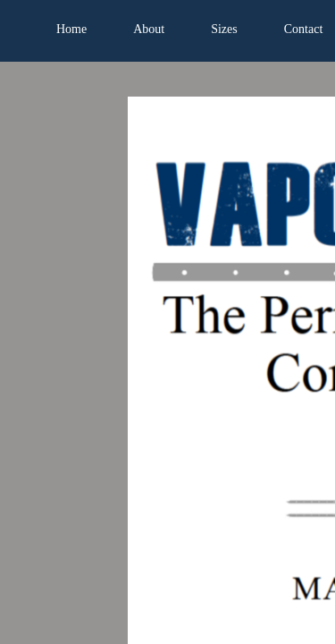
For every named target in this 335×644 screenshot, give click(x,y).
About (149, 29)
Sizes (224, 29)
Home (71, 29)
